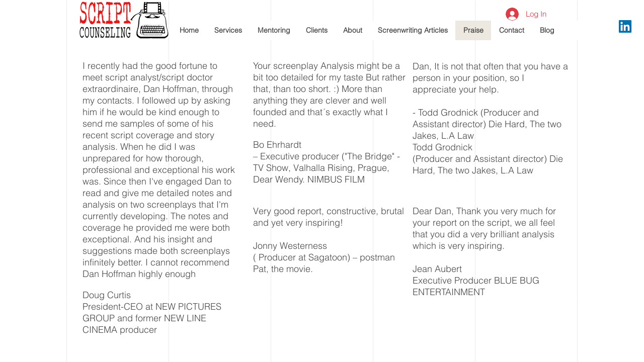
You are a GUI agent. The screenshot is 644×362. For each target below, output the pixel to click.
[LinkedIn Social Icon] (625, 26)
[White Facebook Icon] (625, 44)
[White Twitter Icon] (625, 62)
